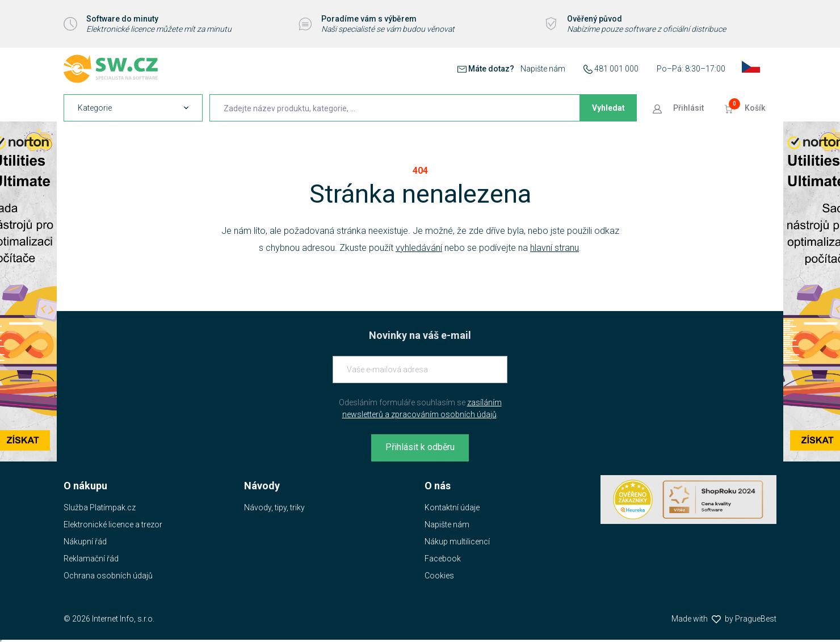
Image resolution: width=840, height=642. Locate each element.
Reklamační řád (91, 559)
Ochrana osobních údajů (108, 576)
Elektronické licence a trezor (113, 524)
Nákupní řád (85, 542)
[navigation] (133, 108)
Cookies (439, 576)
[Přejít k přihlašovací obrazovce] (679, 108)
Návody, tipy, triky (274, 507)
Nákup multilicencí (457, 542)
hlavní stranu (555, 248)
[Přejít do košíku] (746, 108)
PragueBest (756, 619)
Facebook (443, 559)
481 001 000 (616, 69)
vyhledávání (419, 248)
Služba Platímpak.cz (100, 507)
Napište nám (543, 69)
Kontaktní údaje (452, 507)
